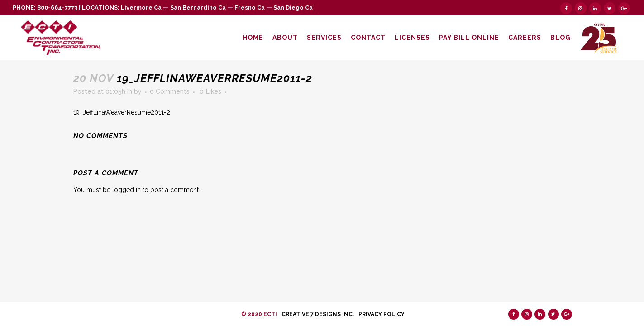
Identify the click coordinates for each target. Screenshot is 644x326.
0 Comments (170, 91)
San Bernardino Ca (198, 7)
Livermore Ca (141, 7)
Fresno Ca (250, 7)
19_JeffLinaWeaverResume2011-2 (122, 112)
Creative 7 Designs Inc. (318, 314)
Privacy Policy (382, 314)
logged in (126, 190)
